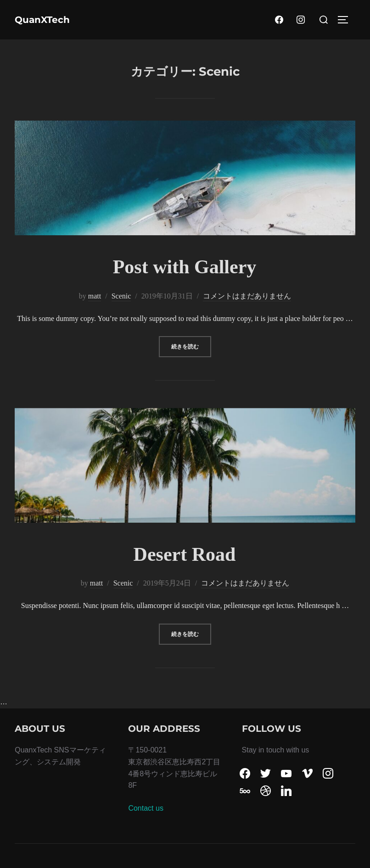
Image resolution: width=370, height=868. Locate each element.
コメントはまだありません (247, 296)
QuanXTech (42, 20)
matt (95, 296)
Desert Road (185, 554)
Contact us (146, 808)
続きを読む (191, 346)
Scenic (121, 296)
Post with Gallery (185, 267)
